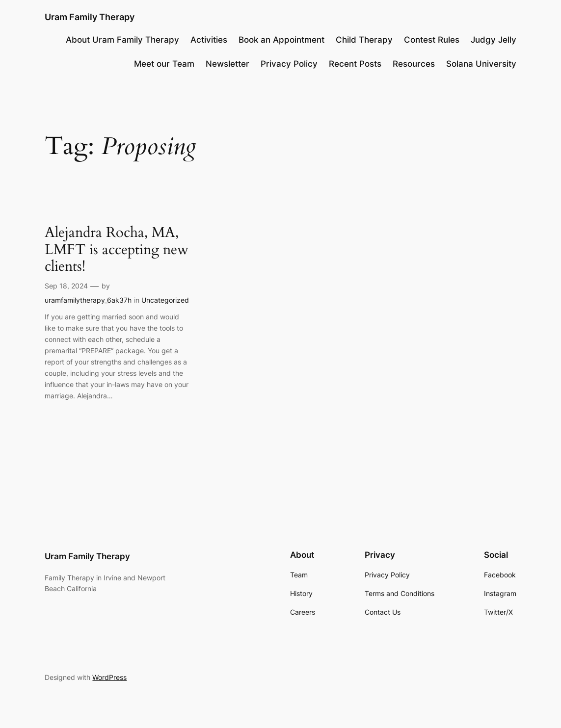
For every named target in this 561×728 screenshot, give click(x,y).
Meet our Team (164, 64)
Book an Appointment (281, 40)
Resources (414, 64)
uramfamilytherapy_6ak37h (88, 300)
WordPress (109, 677)
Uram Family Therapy (90, 17)
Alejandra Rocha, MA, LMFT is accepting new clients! (117, 249)
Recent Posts (355, 64)
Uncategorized (165, 300)
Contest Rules (432, 40)
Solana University (481, 64)
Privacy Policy (289, 64)
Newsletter (227, 64)
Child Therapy (364, 40)
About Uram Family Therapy (122, 40)
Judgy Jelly (494, 40)
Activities (209, 40)
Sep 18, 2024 (66, 286)
